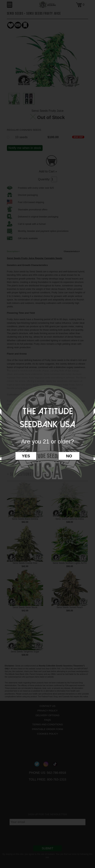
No (69, 456)
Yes (26, 456)
